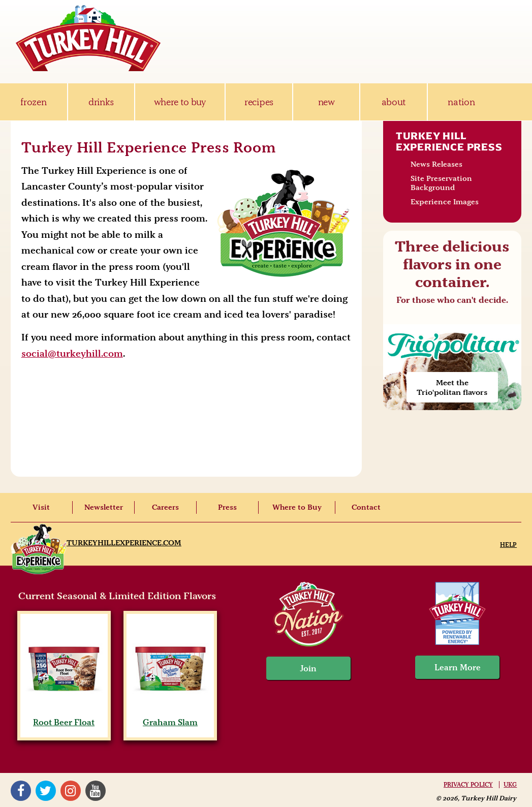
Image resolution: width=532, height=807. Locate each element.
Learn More (458, 667)
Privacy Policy (468, 785)
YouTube (96, 791)
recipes (259, 102)
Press (227, 507)
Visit (41, 507)
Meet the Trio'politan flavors (452, 387)
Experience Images (445, 202)
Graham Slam (170, 717)
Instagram (71, 791)
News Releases (436, 164)
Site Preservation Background (441, 183)
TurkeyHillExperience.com (124, 543)
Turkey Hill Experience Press (449, 141)
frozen (33, 102)
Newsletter (104, 507)
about (394, 102)
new (326, 102)
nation (461, 102)
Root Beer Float (64, 717)
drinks (101, 102)
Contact (366, 507)
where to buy (180, 102)
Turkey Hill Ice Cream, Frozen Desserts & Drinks (88, 38)
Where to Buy (297, 507)
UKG (510, 785)
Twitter (46, 791)
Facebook (21, 791)
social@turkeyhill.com (72, 353)
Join (308, 668)
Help (508, 545)
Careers (165, 507)
